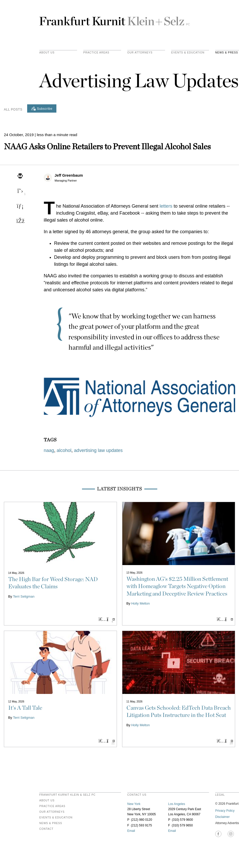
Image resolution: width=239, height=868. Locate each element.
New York (134, 804)
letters (166, 206)
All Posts (13, 110)
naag (49, 450)
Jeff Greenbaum (69, 175)
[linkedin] (20, 206)
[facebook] (20, 221)
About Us (47, 53)
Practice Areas (52, 806)
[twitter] (20, 191)
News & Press (51, 823)
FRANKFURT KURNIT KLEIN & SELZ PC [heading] (68, 795)
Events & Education (188, 53)
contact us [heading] (137, 795)
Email (131, 831)
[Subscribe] (42, 108)
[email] (20, 176)
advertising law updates (98, 450)
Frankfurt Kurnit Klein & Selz (115, 19)
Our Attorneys (140, 53)
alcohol (64, 450)
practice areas (96, 53)
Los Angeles (177, 804)
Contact (46, 829)
